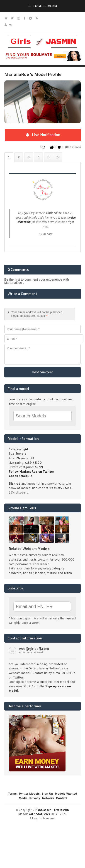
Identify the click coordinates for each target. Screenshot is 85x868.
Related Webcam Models (29, 549)
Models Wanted (66, 794)
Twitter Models (29, 794)
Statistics (39, 157)
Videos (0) (29, 157)
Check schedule (21, 476)
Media (23, 798)
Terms (12, 794)
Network (48, 798)
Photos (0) (19, 157)
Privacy (35, 798)
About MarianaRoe (9, 157)
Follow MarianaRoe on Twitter (32, 471)
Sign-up (15, 484)
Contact (62, 798)
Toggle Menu (42, 6)
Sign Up (47, 794)
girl (26, 449)
